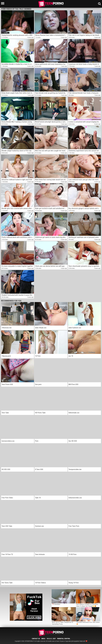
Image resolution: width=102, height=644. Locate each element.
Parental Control (64, 639)
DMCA (43, 639)
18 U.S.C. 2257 (51, 639)
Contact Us (36, 639)
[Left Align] (3, 3)
